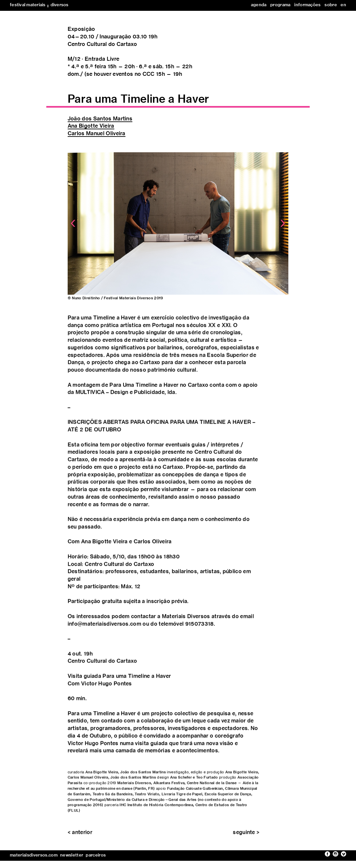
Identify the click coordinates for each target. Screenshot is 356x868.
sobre (331, 5)
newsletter (72, 855)
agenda (259, 5)
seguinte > (246, 837)
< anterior (80, 837)
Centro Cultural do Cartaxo (102, 44)
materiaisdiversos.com (34, 855)
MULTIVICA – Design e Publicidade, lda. (126, 397)
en (343, 5)
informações (308, 5)
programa (280, 5)
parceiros (96, 855)
